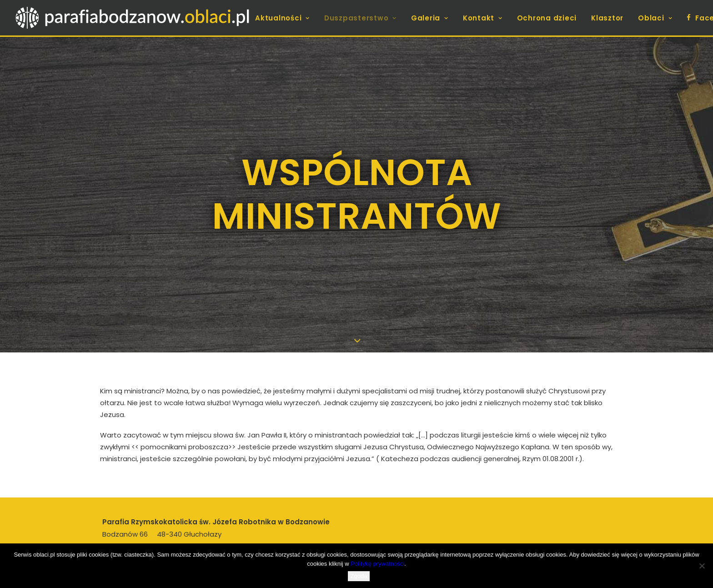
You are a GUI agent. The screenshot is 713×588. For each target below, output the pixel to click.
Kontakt (483, 18)
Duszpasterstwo (360, 18)
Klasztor (607, 18)
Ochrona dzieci (547, 18)
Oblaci (655, 18)
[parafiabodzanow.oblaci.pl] (132, 18)
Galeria (430, 18)
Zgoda (359, 576)
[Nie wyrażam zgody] (702, 566)
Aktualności (282, 18)
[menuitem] (286, 18)
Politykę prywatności (377, 564)
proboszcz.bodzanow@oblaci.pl (184, 525)
